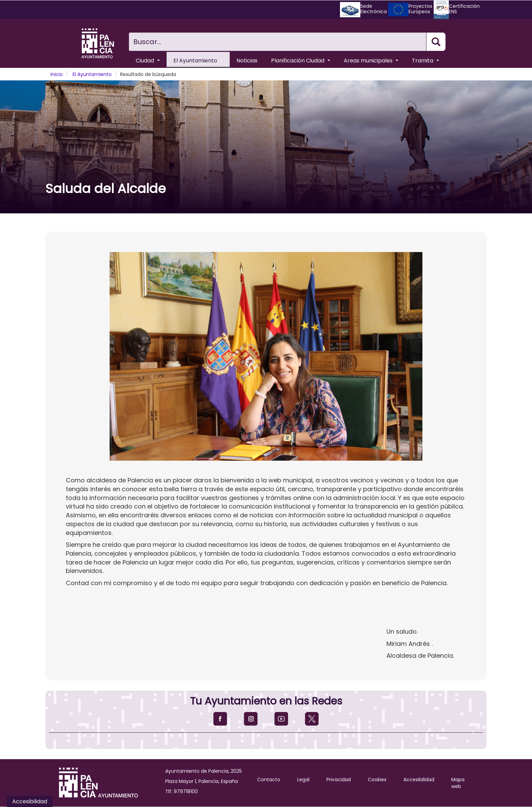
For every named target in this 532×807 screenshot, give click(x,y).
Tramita (425, 61)
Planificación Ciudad (301, 61)
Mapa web (458, 783)
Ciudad (148, 61)
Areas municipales (371, 61)
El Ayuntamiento (198, 61)
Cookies (377, 780)
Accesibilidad (419, 780)
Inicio (57, 74)
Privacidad (339, 780)
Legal (303, 780)
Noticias (247, 61)
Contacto (269, 780)
